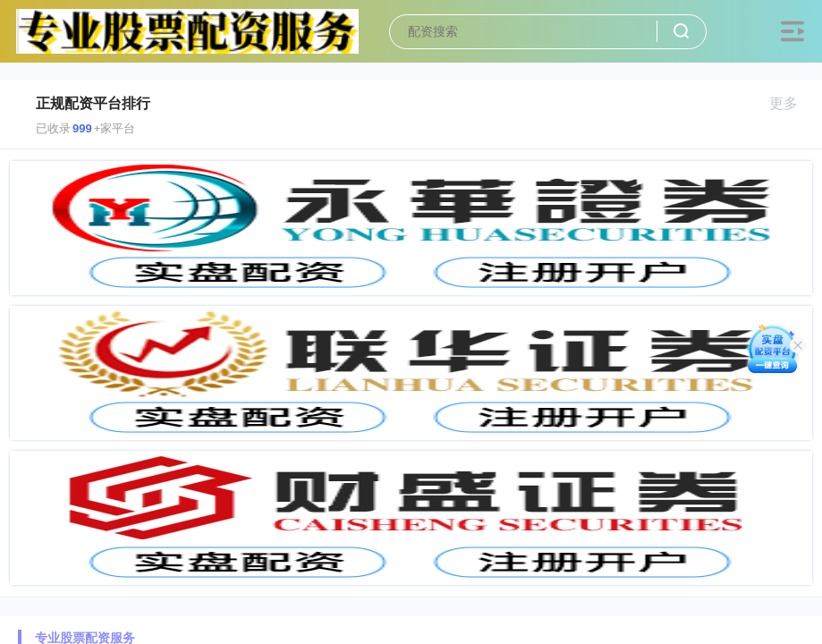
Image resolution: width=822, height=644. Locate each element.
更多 (791, 103)
